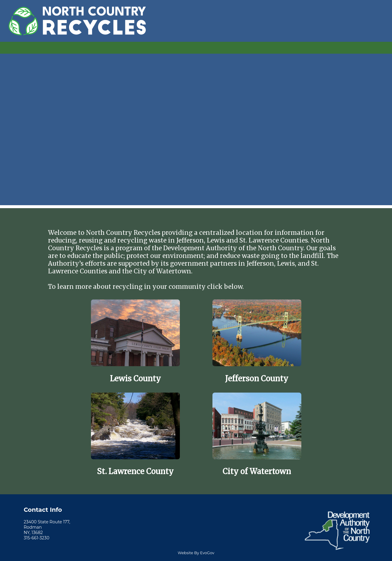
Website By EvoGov (196, 553)
